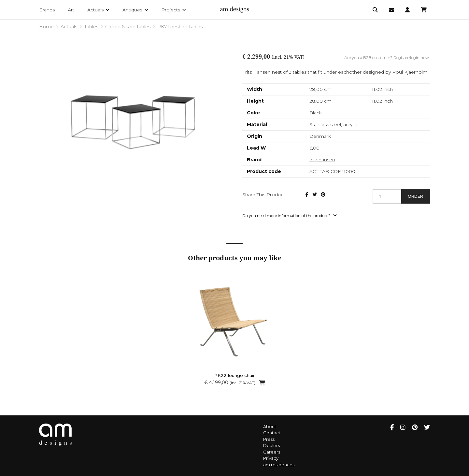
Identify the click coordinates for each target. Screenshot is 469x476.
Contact (272, 433)
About (270, 426)
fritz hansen (322, 160)
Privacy (271, 458)
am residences (279, 465)
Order (415, 196)
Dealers (271, 445)
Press (269, 439)
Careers (272, 452)
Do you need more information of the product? (290, 216)
